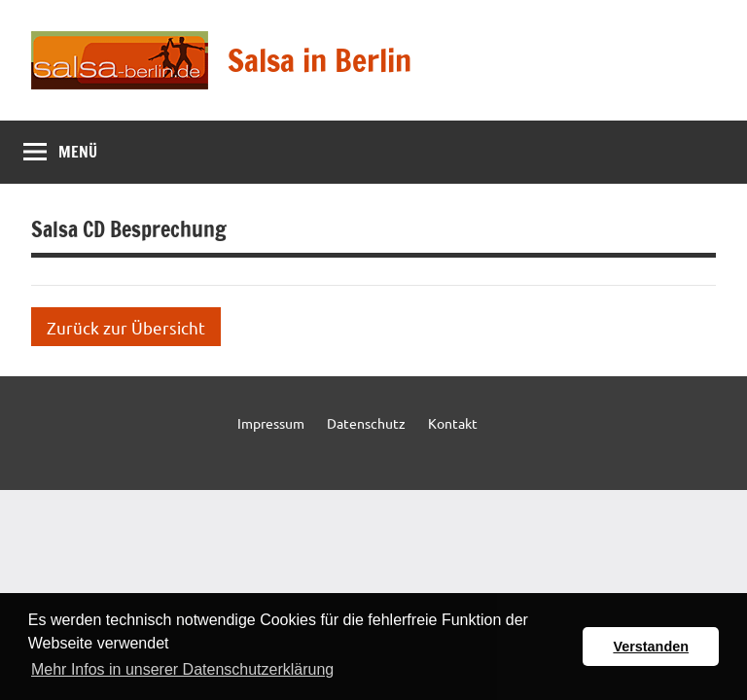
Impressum (271, 423)
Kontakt (453, 423)
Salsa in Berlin (320, 60)
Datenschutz (366, 423)
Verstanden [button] (651, 647)
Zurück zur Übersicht (126, 327)
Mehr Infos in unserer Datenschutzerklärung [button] (182, 669)
